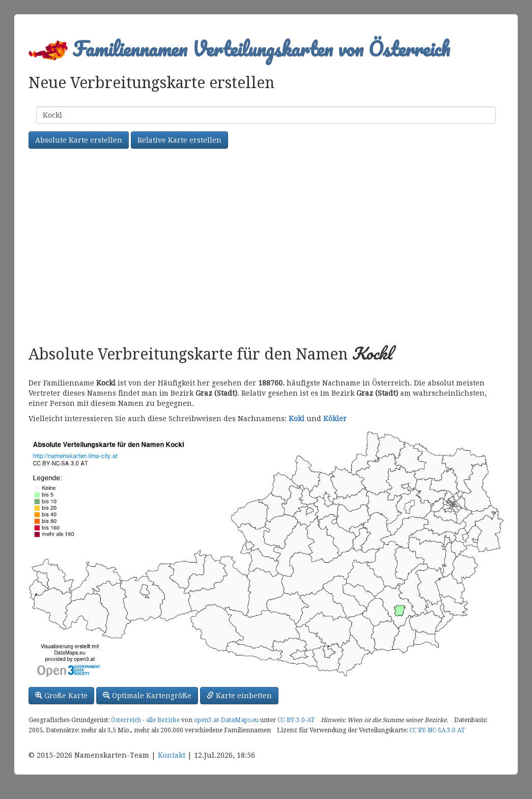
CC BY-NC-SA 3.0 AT (437, 730)
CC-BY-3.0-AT (296, 720)
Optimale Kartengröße (147, 696)
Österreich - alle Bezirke (145, 720)
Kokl (297, 419)
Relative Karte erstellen (179, 140)
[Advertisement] (266, 248)
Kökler (335, 419)
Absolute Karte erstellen (79, 140)
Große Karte (61, 696)
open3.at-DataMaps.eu (226, 720)
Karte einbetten (239, 696)
